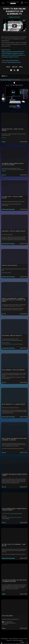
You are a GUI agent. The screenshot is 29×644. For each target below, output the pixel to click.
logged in (10, 80)
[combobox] (24, 643)
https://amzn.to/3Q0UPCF (6, 170)
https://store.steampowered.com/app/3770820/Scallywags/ (12, 344)
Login (26, 3)
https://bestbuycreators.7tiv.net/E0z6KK (14, 517)
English (23, 642)
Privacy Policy (23, 639)
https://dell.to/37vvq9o (14, 62)
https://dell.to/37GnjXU (12, 60)
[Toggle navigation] (3, 3)
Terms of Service (14, 639)
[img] (22, 3)
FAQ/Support (5, 639)
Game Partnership (18, 640)
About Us (9, 640)
